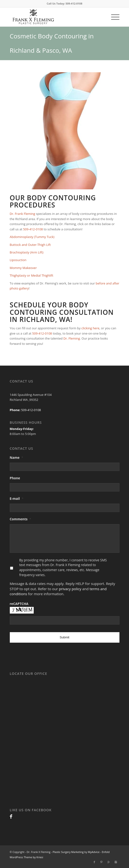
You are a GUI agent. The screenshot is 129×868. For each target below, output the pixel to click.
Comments (21, 519)
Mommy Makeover (23, 268)
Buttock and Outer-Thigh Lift (30, 245)
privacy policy (70, 589)
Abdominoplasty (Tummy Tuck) (32, 237)
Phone (15, 478)
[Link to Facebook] (11, 816)
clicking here (90, 328)
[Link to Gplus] (109, 862)
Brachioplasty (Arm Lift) (27, 252)
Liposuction (18, 260)
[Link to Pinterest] (102, 862)
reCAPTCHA (19, 604)
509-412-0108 (74, 3)
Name (16, 458)
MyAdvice (94, 852)
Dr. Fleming (72, 338)
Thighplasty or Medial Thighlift (32, 275)
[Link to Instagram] (116, 862)
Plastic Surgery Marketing (68, 852)
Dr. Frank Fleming (23, 214)
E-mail (17, 499)
